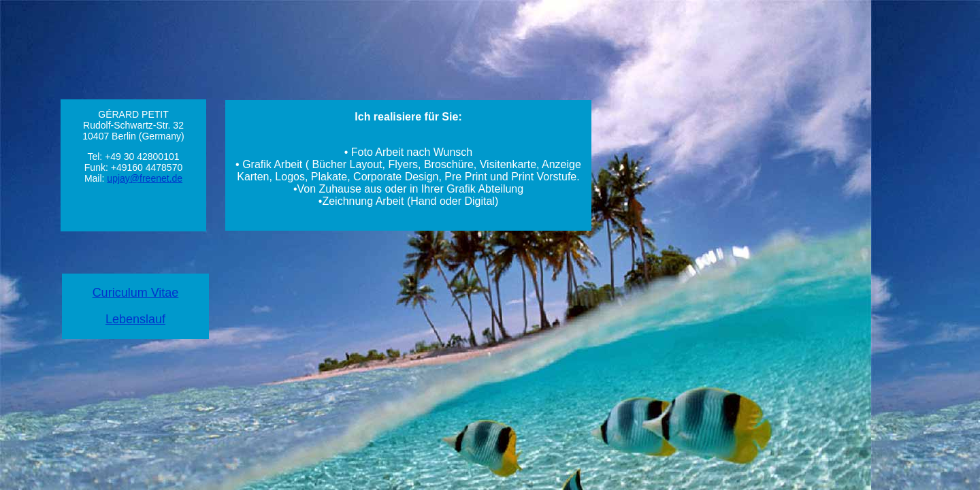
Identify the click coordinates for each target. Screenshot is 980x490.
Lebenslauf (135, 319)
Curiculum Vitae (136, 293)
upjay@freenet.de (145, 178)
